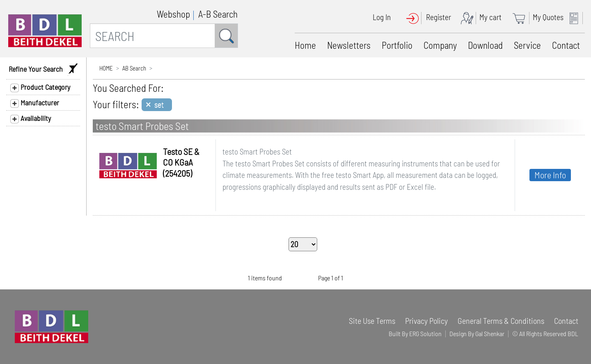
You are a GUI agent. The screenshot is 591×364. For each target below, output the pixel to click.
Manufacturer (35, 103)
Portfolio (397, 45)
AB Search (134, 68)
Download (485, 45)
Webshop (173, 14)
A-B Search (218, 14)
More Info (550, 175)
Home (305, 45)
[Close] (157, 105)
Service (527, 45)
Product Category (40, 87)
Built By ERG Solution (415, 333)
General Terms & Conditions (501, 321)
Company (440, 45)
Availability (31, 118)
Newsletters (349, 45)
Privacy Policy (426, 321)
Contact (566, 45)
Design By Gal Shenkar (477, 333)
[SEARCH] (152, 36)
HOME (106, 68)
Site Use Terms (372, 321)
